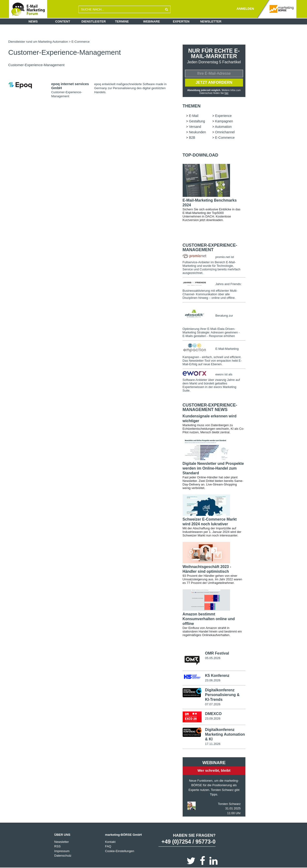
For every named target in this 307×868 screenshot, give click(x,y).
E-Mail (194, 116)
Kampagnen (224, 121)
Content (63, 21)
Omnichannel (225, 132)
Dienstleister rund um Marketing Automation (38, 42)
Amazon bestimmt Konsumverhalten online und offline (209, 619)
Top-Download (201, 155)
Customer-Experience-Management (210, 248)
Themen (192, 106)
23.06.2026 (213, 680)
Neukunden (198, 132)
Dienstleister (94, 21)
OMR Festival (217, 653)
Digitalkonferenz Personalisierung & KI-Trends (222, 695)
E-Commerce (81, 42)
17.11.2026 (213, 744)
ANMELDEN (245, 9)
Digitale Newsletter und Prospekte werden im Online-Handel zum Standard (213, 468)
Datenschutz (63, 856)
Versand (195, 127)
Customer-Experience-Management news (210, 407)
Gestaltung (197, 121)
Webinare (151, 21)
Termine (122, 21)
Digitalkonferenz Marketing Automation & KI (225, 734)
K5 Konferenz (217, 676)
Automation (223, 127)
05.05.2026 (213, 658)
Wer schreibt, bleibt (214, 770)
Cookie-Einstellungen (120, 851)
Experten (181, 21)
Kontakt (110, 842)
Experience (223, 116)
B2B (192, 138)
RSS (57, 846)
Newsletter (211, 21)
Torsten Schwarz (229, 804)
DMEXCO (213, 714)
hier (227, 93)
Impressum (62, 851)
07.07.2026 (213, 704)
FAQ (108, 846)
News (33, 21)
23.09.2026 (213, 718)
